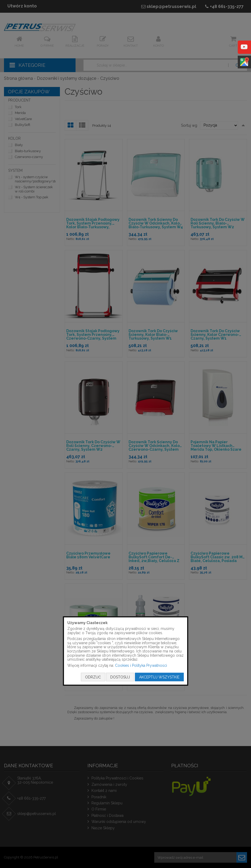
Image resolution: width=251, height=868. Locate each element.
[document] (126, 651)
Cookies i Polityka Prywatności (141, 665)
